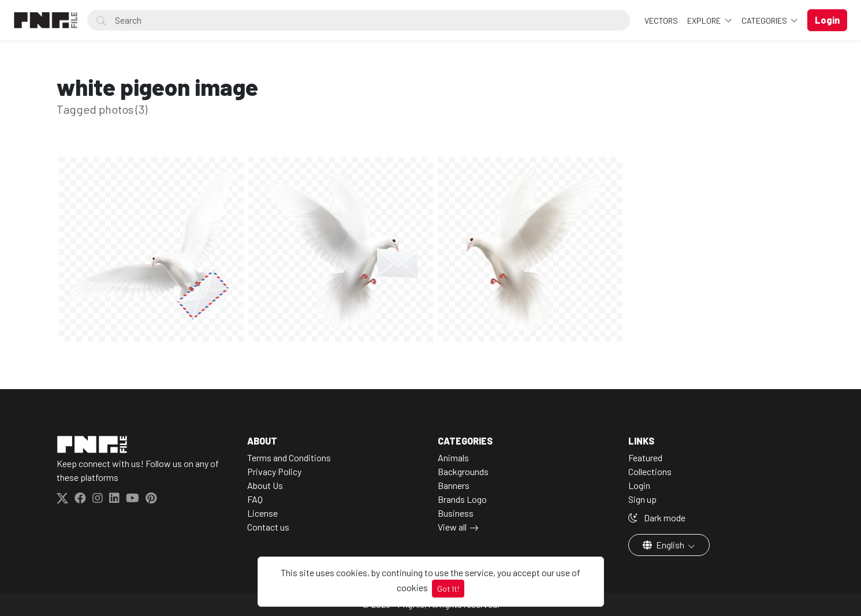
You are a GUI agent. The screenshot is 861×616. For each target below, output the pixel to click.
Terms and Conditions (289, 458)
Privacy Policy (274, 471)
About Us (265, 485)
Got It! (448, 589)
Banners (454, 485)
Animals (453, 458)
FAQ (255, 499)
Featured (645, 458)
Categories (765, 20)
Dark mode (657, 518)
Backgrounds (463, 471)
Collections (650, 471)
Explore (705, 20)
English (664, 545)
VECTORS (661, 20)
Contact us (268, 527)
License (262, 513)
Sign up (642, 499)
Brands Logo (462, 499)
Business (456, 513)
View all (452, 527)
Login (639, 485)
